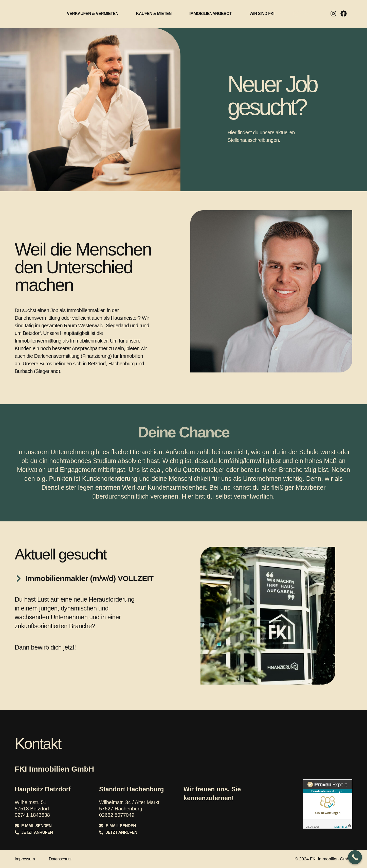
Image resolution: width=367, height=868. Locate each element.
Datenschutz (60, 859)
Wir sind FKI (262, 8)
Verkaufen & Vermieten (93, 8)
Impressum (25, 859)
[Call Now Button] (355, 857)
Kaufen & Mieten (154, 8)
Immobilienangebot (211, 8)
